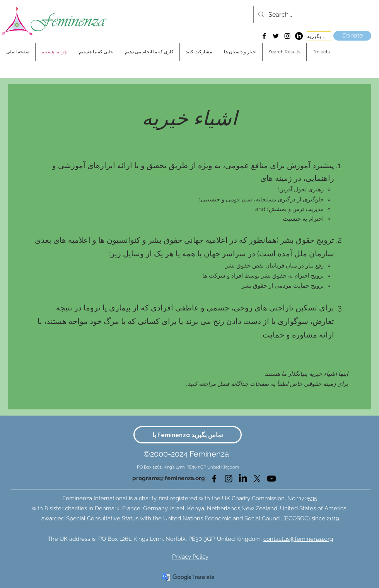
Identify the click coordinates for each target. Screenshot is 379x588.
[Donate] (352, 36)
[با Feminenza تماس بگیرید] (188, 435)
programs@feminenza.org (169, 478)
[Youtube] (271, 479)
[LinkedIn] (299, 36)
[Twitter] (276, 36)
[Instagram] (287, 36)
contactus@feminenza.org (298, 539)
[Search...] (312, 15)
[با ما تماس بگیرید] (319, 36)
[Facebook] (264, 36)
